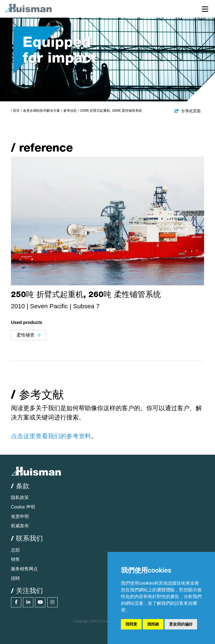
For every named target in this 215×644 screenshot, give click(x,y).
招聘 (15, 578)
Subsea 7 (86, 306)
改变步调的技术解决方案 (41, 111)
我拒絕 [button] (153, 624)
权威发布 (20, 526)
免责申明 (20, 516)
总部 (15, 550)
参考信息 (70, 111)
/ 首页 (15, 111)
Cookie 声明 (23, 507)
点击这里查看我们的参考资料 (51, 436)
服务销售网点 (24, 569)
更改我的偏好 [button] (181, 624)
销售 (15, 559)
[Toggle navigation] (205, 9)
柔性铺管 (29, 335)
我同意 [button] (131, 624)
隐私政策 (20, 497)
